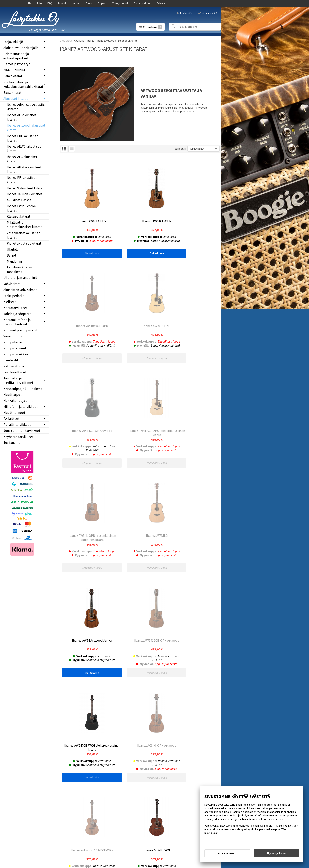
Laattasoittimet (15, 372)
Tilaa (66, 767)
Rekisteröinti (187, 13)
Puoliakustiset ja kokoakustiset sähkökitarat (23, 84)
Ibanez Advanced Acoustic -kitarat (26, 107)
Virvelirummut (14, 336)
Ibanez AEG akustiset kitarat (22, 159)
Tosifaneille (12, 443)
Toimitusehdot (142, 3)
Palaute (161, 3)
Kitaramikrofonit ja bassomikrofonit (17, 322)
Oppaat (102, 3)
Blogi (89, 3)
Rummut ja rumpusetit (20, 330)
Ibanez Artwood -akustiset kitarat (26, 128)
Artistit (62, 3)
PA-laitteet (11, 419)
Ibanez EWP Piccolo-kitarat (21, 208)
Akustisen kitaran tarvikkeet (19, 269)
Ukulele (13, 249)
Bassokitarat (12, 93)
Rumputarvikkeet (16, 354)
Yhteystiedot (120, 3)
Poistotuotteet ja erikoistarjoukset (16, 56)
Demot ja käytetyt (17, 64)
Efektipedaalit (14, 296)
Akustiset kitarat (16, 99)
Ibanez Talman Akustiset (25, 194)
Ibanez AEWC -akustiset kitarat (24, 149)
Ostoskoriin (87, 242)
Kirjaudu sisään (210, 13)
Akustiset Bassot (19, 200)
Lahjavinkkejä (13, 42)
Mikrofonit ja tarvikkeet (20, 407)
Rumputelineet (15, 348)
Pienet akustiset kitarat (24, 243)
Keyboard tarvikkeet (18, 437)
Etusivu (10, 744)
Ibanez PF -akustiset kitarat (22, 180)
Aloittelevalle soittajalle (21, 48)
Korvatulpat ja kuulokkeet (23, 389)
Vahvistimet (12, 284)
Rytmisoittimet (15, 366)
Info (39, 3)
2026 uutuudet (14, 70)
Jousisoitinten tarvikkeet (22, 431)
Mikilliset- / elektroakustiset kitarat (24, 225)
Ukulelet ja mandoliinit (20, 278)
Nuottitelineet (14, 413)
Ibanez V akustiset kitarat (25, 188)
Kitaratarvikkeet (15, 308)
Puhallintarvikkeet (17, 425)
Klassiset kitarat (18, 216)
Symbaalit (11, 360)
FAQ (50, 3)
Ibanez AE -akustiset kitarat (22, 117)
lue (104, 762)
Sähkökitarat (13, 76)
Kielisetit (10, 302)
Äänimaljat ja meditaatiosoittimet (18, 380)
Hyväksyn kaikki (277, 854)
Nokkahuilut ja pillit (18, 401)
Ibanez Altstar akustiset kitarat (24, 169)
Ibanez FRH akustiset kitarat (22, 138)
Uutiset (76, 3)
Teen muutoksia (227, 854)
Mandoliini (14, 261)
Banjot (12, 255)
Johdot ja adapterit (17, 314)
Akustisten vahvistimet (20, 290)
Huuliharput (13, 395)
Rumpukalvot (13, 342)
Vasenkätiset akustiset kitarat (23, 235)
